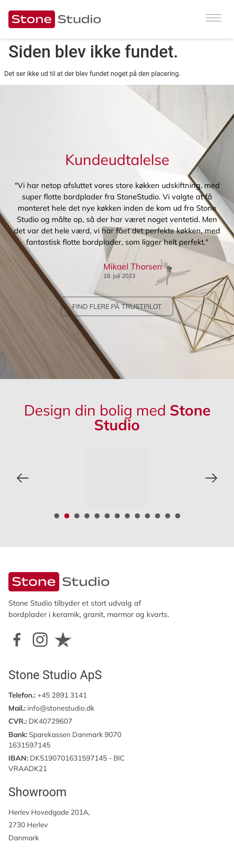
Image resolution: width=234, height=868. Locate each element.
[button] (23, 478)
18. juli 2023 (119, 276)
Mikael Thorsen (133, 266)
